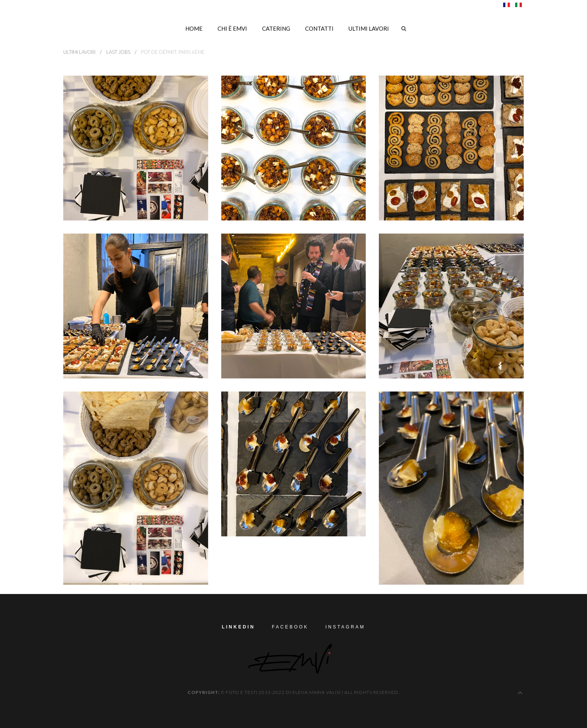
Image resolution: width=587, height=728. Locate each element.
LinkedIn (238, 627)
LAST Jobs (118, 52)
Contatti (319, 28)
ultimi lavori (369, 28)
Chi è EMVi (232, 28)
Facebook (290, 627)
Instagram (345, 627)
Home (194, 28)
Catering (276, 28)
